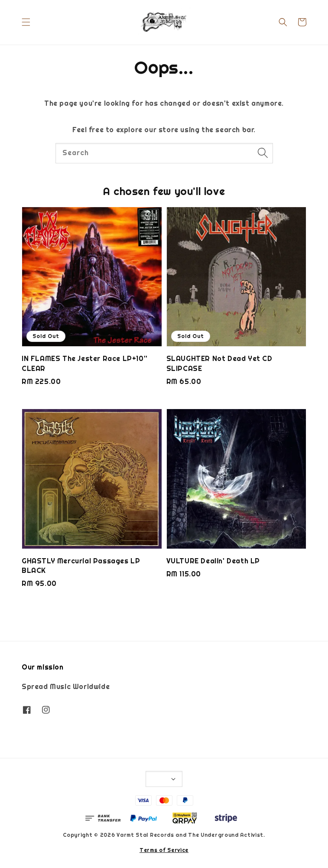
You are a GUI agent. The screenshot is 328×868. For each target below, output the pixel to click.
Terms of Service (164, 850)
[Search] (263, 153)
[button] (26, 22)
